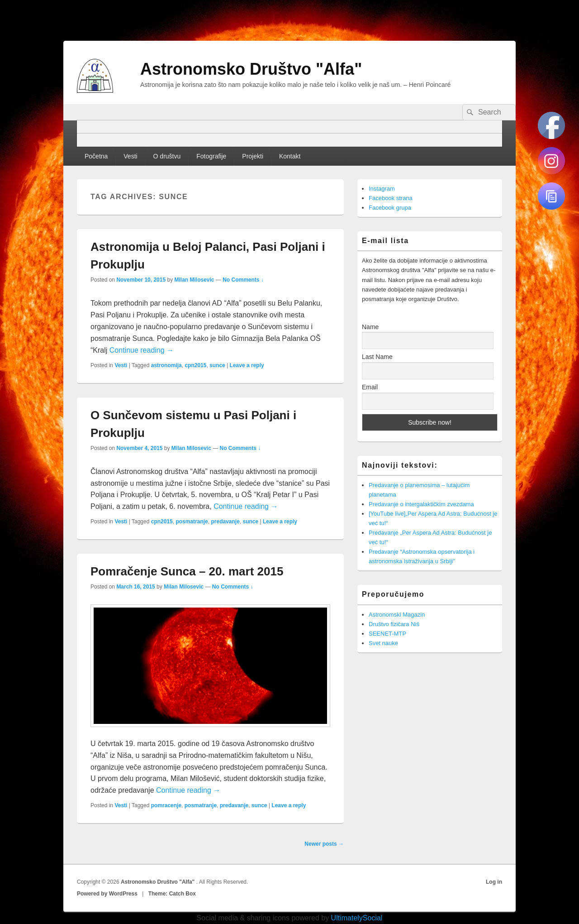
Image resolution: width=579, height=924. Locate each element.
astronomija (166, 365)
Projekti (253, 156)
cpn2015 (195, 365)
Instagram (382, 189)
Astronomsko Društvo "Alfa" (251, 69)
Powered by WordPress (107, 894)
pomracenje (166, 805)
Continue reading (142, 350)
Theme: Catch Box (172, 894)
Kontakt (290, 156)
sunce (217, 365)
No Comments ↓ (243, 280)
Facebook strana (391, 198)
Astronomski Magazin (397, 615)
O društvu (167, 156)
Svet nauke (383, 643)
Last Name (377, 357)
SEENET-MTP (387, 634)
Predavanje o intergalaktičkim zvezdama (421, 504)
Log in (494, 882)
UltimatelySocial (357, 918)
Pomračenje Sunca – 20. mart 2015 (187, 571)
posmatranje (192, 522)
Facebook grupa (390, 208)
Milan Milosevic (194, 280)
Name (370, 327)
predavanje (225, 522)
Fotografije (211, 156)
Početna (96, 156)
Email (370, 387)
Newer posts (324, 844)
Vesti (130, 156)
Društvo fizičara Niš (394, 624)
